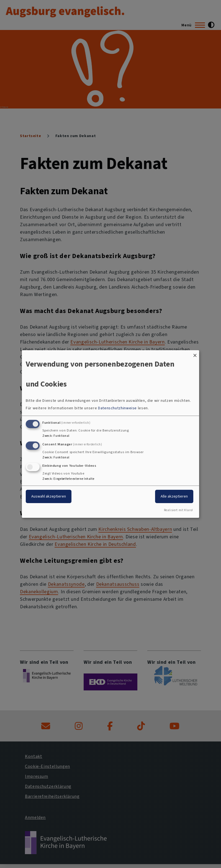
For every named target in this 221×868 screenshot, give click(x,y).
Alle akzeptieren (174, 496)
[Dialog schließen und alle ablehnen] (195, 354)
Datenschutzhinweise (117, 408)
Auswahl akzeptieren (49, 496)
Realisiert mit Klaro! (178, 510)
